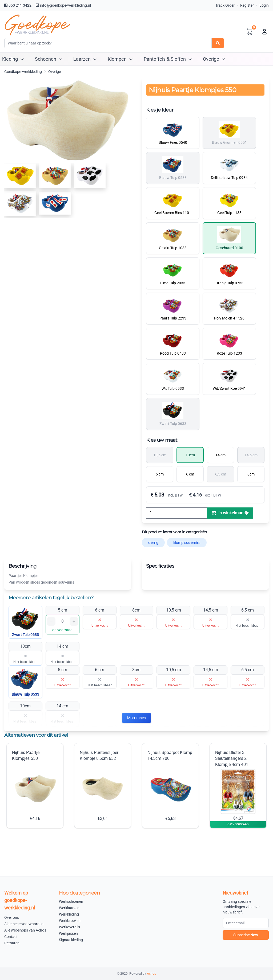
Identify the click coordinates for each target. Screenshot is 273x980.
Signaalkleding (71, 940)
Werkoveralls (69, 927)
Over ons (12, 917)
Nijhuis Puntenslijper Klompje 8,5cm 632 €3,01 (103, 786)
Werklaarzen (69, 908)
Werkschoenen (71, 901)
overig (153, 543)
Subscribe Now (246, 935)
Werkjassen (68, 933)
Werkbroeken (70, 921)
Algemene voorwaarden (24, 924)
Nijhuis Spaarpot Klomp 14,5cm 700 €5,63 (170, 786)
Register (247, 5)
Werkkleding (69, 914)
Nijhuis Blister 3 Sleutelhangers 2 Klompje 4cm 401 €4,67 (236, 785)
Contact (11, 937)
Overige (55, 72)
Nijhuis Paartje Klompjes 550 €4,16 (35, 786)
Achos (151, 974)
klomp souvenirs (187, 543)
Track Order (225, 5)
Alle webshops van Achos (25, 930)
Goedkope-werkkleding (23, 72)
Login (264, 5)
